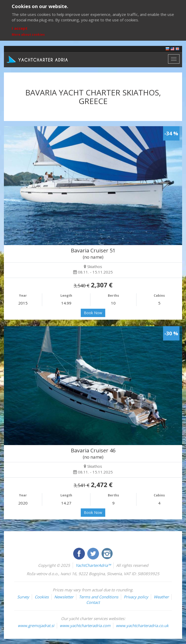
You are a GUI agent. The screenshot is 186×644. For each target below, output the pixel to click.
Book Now (93, 313)
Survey (23, 597)
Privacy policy (136, 597)
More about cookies (28, 35)
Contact (93, 602)
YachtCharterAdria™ (93, 565)
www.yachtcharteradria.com (85, 625)
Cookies (42, 597)
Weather (161, 597)
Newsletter (64, 597)
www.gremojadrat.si (36, 625)
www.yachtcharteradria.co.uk (142, 625)
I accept (20, 28)
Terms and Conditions (99, 597)
